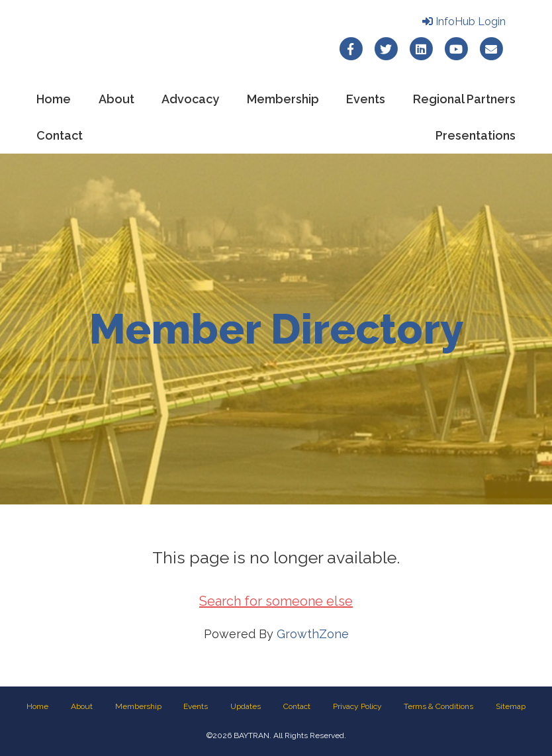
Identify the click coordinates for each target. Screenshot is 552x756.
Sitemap (511, 706)
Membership (283, 99)
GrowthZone (313, 634)
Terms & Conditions (438, 706)
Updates (246, 706)
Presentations (476, 135)
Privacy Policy (357, 706)
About (116, 99)
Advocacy (190, 99)
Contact (60, 135)
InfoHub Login (464, 22)
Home (54, 99)
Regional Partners (464, 99)
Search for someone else (276, 601)
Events (366, 99)
